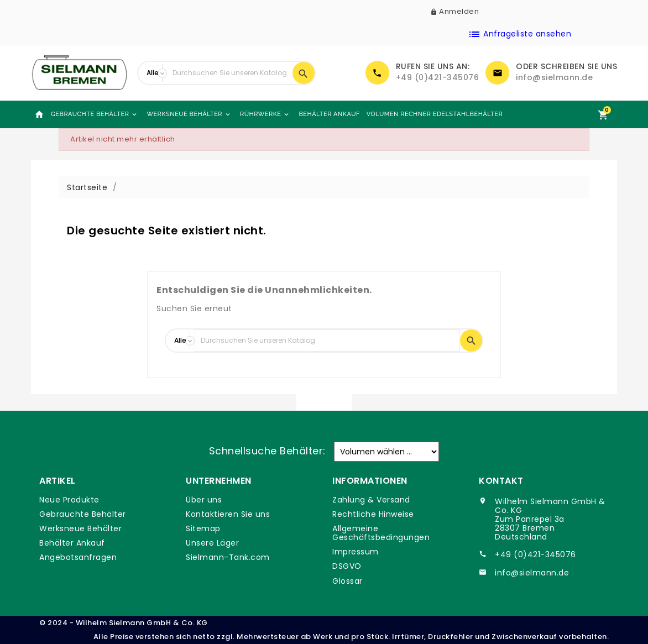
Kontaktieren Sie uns (228, 514)
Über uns (204, 500)
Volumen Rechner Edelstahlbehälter (435, 114)
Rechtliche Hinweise (373, 514)
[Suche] (230, 73)
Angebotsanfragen (78, 557)
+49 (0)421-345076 (438, 77)
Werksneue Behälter (189, 114)
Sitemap (203, 528)
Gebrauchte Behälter (95, 114)
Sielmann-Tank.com (228, 557)
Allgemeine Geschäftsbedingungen (381, 533)
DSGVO (347, 566)
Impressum (356, 552)
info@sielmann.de (554, 77)
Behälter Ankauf (329, 114)
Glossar (347, 581)
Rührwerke (265, 114)
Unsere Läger (212, 543)
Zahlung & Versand (371, 500)
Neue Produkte (69, 500)
